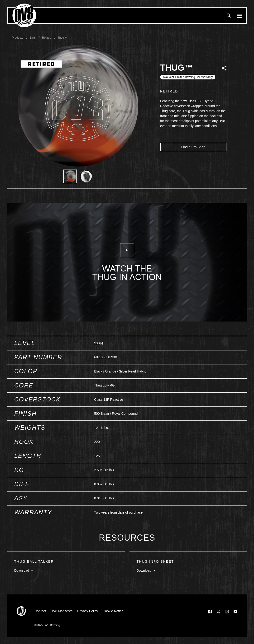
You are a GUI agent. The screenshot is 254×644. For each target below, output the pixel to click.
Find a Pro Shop (193, 147)
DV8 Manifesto (62, 611)
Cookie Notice (113, 611)
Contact (40, 611)
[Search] (229, 16)
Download (24, 570)
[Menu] (239, 16)
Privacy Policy (88, 611)
